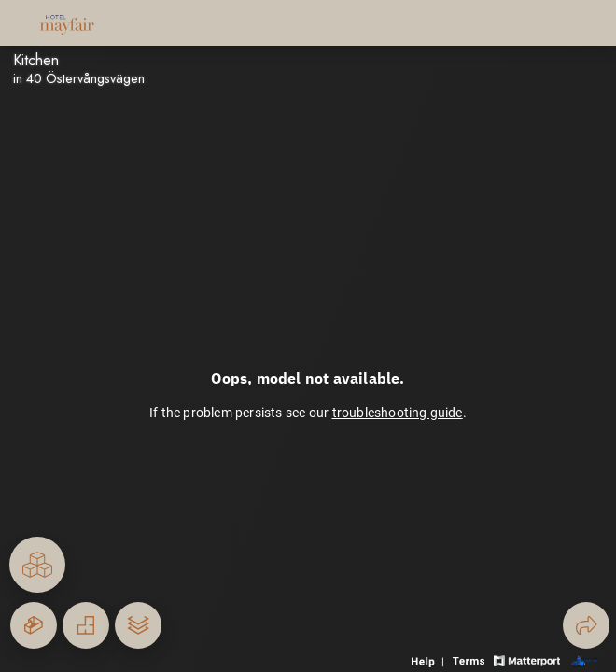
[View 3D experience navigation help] (430, 659)
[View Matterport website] (527, 659)
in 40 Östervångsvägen (79, 78)
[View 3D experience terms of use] (470, 659)
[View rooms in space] (37, 565)
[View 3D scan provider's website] (584, 659)
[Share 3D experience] (586, 625)
